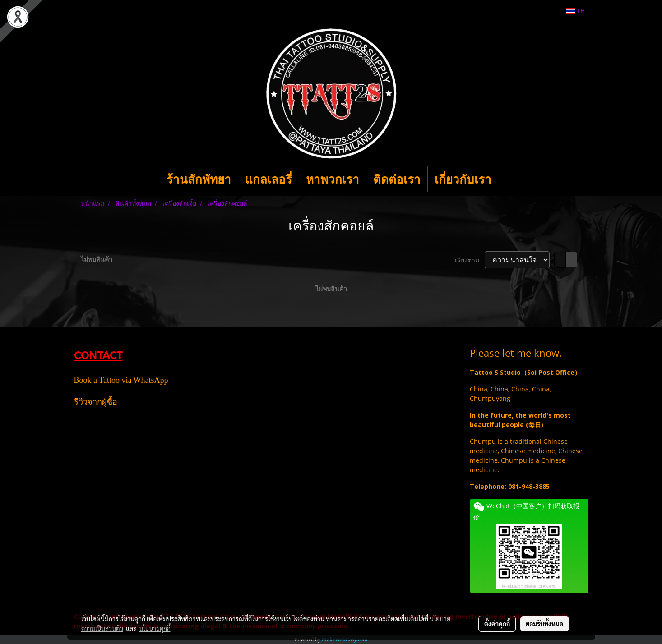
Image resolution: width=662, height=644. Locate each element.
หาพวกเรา (333, 179)
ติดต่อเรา (397, 179)
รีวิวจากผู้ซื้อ (96, 402)
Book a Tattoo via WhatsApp (121, 380)
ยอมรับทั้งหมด (545, 624)
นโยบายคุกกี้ (155, 628)
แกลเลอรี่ (269, 179)
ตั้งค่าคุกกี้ (497, 624)
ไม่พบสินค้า (97, 259)
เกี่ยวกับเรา (463, 179)
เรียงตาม (470, 260)
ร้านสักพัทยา (199, 179)
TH (576, 11)
